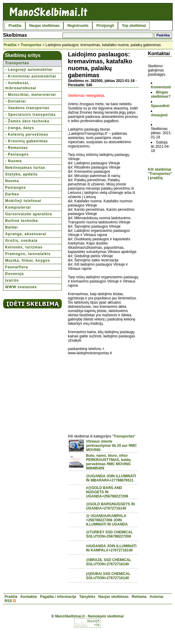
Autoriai (156, 597)
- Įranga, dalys (20, 128)
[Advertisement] (103, 391)
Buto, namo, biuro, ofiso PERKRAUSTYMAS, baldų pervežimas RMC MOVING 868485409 (108, 462)
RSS (8, 601)
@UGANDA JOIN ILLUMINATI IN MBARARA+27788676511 (111, 478)
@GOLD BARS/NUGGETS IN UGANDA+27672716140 (110, 506)
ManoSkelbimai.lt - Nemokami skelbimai (89, 616)
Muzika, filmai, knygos (28, 260)
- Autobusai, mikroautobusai (21, 85)
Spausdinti (160, 106)
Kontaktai (29, 597)
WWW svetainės (21, 287)
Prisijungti (105, 26)
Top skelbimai (134, 26)
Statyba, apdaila (21, 174)
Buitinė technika (22, 221)
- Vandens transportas (27, 108)
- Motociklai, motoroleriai (30, 95)
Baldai (11, 227)
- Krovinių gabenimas (27, 141)
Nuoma (12, 181)
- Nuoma (13, 161)
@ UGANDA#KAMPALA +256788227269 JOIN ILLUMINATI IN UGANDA (107, 520)
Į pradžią (155, 178)
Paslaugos (16, 188)
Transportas (31, 45)
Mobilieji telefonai (23, 201)
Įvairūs (12, 280)
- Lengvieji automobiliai (29, 70)
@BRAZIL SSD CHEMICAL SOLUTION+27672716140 (109, 562)
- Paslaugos (17, 154)
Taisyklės (87, 597)
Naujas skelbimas (45, 26)
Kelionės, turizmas (24, 247)
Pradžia (15, 26)
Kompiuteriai (18, 207)
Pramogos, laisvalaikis (28, 254)
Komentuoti (161, 87)
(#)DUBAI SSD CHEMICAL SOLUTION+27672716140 (108, 576)
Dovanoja (14, 274)
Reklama (139, 597)
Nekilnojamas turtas (25, 168)
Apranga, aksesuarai (26, 234)
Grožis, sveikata (21, 241)
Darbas (12, 194)
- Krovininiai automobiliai (31, 76)
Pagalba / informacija (58, 597)
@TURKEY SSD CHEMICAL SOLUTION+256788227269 (109, 534)
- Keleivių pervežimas (27, 134)
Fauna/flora (17, 267)
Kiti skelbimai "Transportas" (160, 172)
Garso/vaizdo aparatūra (29, 214)
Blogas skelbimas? (161, 94)
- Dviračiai (15, 101)
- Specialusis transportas (30, 115)
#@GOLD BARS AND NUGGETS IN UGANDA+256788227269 (107, 492)
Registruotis (78, 26)
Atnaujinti (159, 115)
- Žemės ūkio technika (27, 121)
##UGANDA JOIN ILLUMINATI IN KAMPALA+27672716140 (111, 548)
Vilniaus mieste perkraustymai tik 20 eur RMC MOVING (111, 446)
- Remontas (16, 148)
